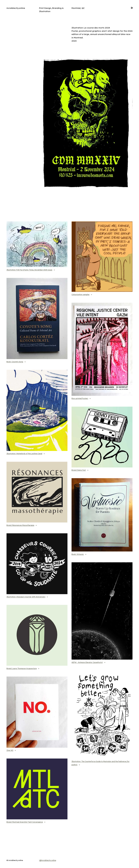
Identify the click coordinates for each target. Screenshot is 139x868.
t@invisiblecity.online (48, 860)
